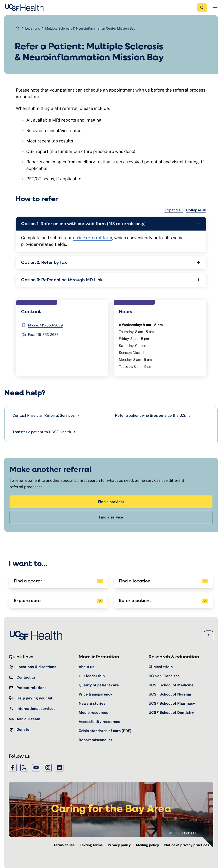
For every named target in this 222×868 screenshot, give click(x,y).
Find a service (111, 517)
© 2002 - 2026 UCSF (184, 833)
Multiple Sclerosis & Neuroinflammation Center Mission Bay (90, 28)
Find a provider (111, 501)
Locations (33, 28)
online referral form (93, 238)
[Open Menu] (215, 8)
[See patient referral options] (163, 600)
